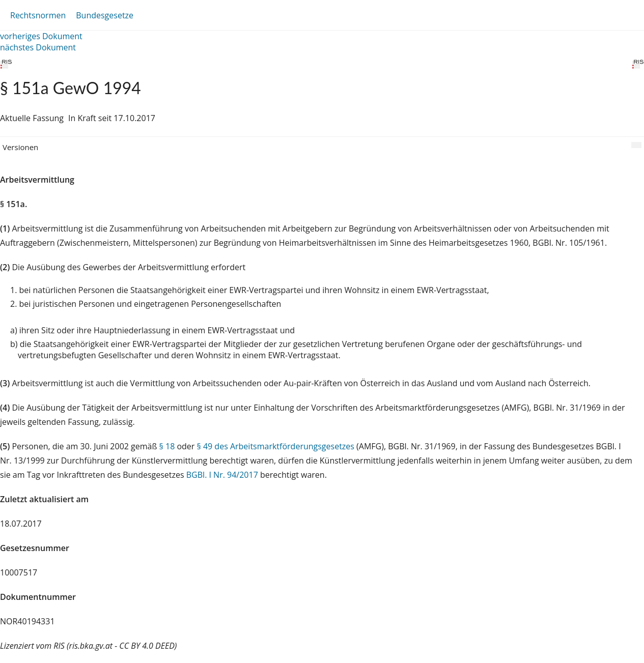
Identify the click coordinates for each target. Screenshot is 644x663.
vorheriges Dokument (41, 36)
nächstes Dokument (38, 47)
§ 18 (167, 446)
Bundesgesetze (105, 15)
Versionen (20, 147)
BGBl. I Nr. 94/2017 (222, 475)
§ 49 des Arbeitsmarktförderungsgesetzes (276, 446)
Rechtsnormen (38, 15)
